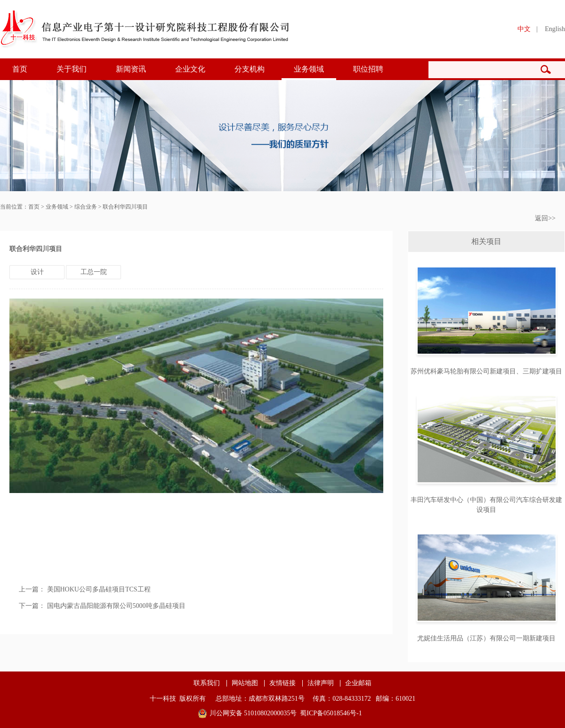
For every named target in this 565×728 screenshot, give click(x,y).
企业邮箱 (358, 683)
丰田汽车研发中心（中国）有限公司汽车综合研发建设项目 (486, 505)
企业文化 (190, 69)
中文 (524, 29)
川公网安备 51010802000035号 (253, 713)
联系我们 (207, 683)
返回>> (545, 218)
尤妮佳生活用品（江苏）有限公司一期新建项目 (486, 638)
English (555, 29)
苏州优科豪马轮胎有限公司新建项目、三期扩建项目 (486, 371)
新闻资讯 (131, 69)
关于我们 (72, 69)
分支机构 (250, 69)
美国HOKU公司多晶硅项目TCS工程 (99, 589)
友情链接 (282, 683)
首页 (20, 69)
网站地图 (245, 683)
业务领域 (309, 69)
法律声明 (321, 683)
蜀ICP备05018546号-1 (331, 713)
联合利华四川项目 (125, 207)
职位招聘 (368, 69)
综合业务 (86, 207)
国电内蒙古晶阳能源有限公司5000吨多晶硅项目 (116, 606)
